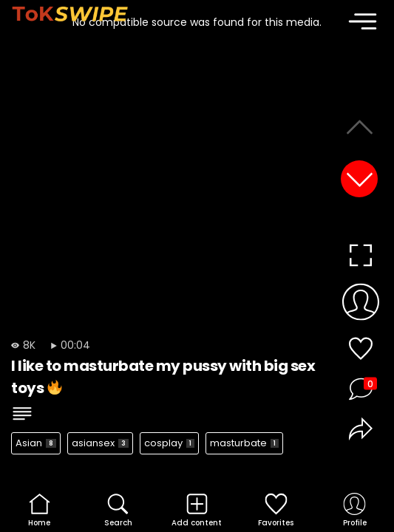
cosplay (169, 443)
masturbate (244, 443)
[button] (359, 179)
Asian (36, 443)
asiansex (100, 443)
